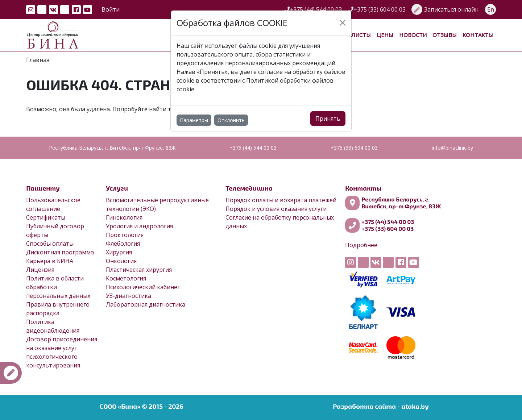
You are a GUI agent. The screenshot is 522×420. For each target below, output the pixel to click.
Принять (328, 118)
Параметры (194, 120)
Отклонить (231, 120)
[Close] (343, 23)
